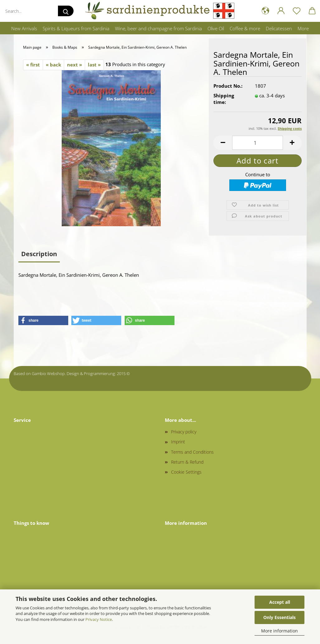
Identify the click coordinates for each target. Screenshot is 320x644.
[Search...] (66, 11)
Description (39, 254)
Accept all (280, 602)
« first (33, 65)
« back (53, 65)
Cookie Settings (186, 472)
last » (94, 65)
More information (279, 631)
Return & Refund (187, 462)
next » (74, 65)
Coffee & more (245, 28)
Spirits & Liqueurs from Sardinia (76, 28)
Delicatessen (279, 28)
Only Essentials (279, 617)
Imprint (178, 442)
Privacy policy (184, 432)
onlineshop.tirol (145, 373)
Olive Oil (216, 28)
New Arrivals (24, 28)
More (303, 28)
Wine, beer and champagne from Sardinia (158, 28)
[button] (265, 11)
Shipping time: (224, 99)
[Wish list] (297, 11)
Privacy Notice (99, 619)
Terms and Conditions (192, 452)
